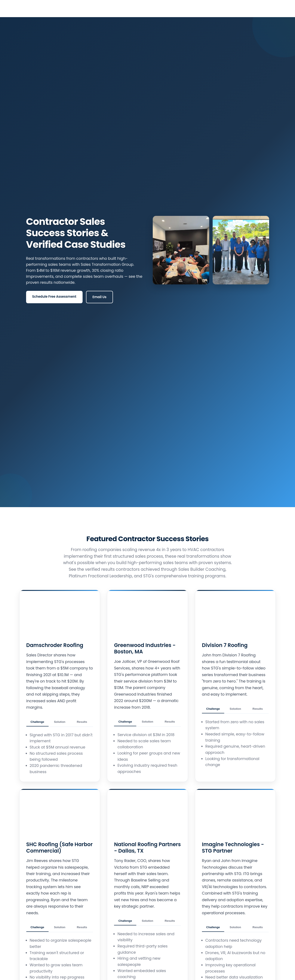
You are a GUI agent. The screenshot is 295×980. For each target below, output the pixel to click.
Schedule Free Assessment (54, 297)
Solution (60, 722)
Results (82, 722)
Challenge (37, 722)
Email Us (99, 297)
